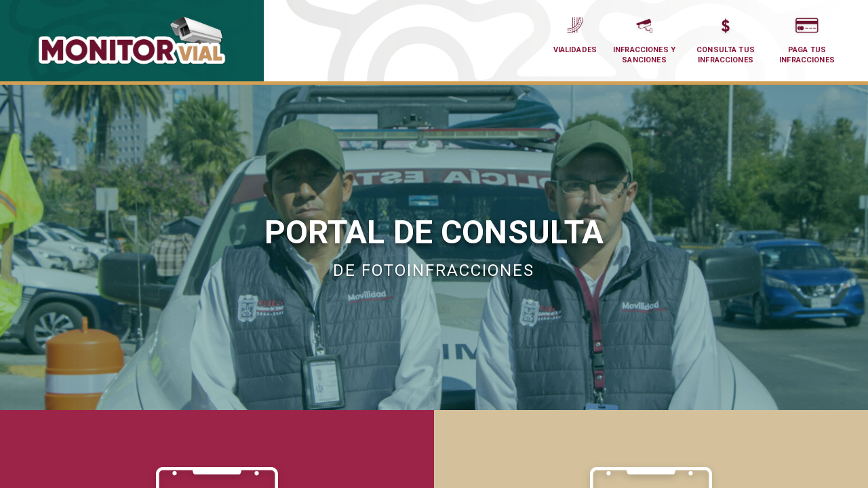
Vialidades (575, 33)
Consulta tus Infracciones (726, 39)
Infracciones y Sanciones (644, 39)
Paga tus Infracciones (807, 39)
